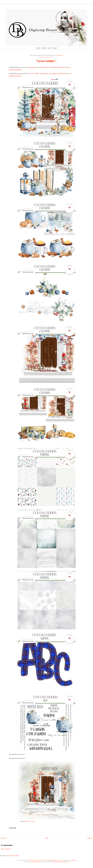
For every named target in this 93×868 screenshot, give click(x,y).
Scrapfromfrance (45, 67)
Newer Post (3, 838)
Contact (55, 48)
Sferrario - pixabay (30, 821)
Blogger (74, 860)
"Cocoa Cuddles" (32, 67)
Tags (49, 48)
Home (38, 48)
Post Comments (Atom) (13, 856)
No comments (58, 55)
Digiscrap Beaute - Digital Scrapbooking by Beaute (45, 860)
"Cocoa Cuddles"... (46, 61)
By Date (44, 48)
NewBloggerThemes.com (62, 862)
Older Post (90, 838)
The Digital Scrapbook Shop (59, 67)
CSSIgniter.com (35, 862)
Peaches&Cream (46, 57)
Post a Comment (6, 849)
